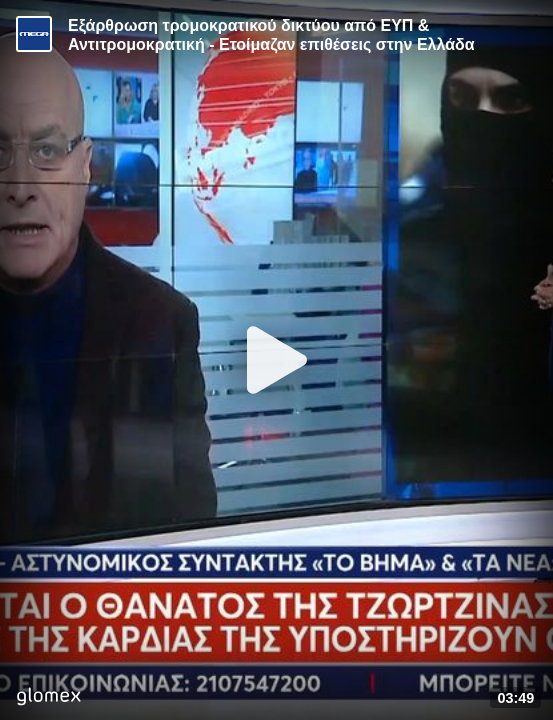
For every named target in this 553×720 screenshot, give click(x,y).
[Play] (277, 360)
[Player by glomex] (48, 698)
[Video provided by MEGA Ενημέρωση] (34, 34)
